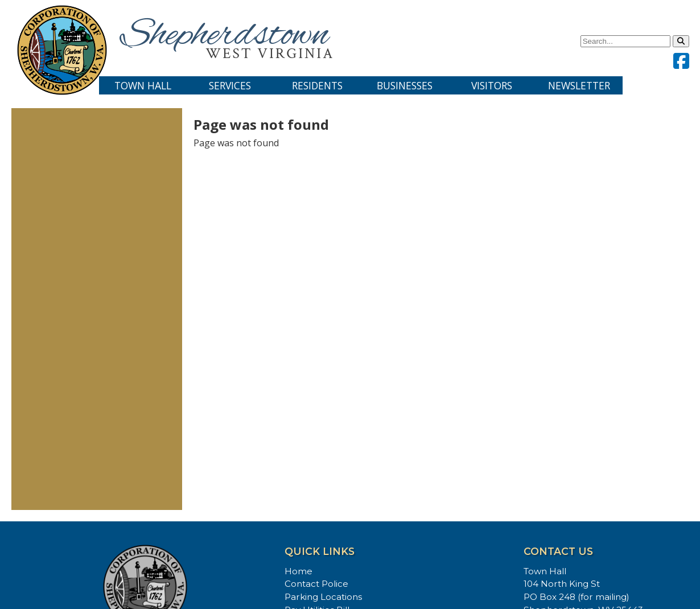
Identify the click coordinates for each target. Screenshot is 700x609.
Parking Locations (323, 597)
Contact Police (316, 584)
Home (298, 571)
